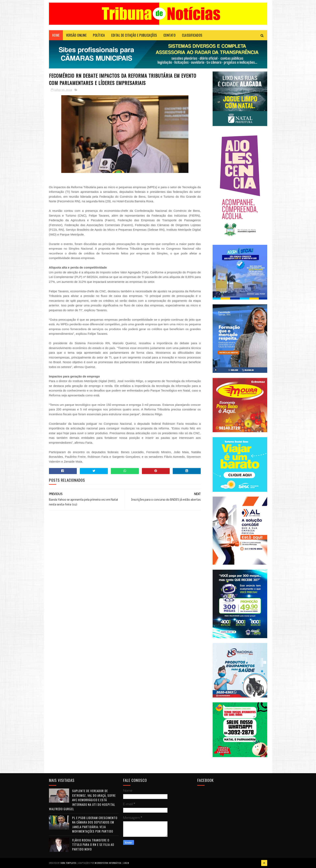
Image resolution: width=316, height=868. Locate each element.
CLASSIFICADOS (192, 35)
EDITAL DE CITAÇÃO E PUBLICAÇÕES (134, 35)
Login (126, 863)
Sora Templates (68, 863)
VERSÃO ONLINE (76, 35)
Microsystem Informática (108, 863)
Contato (170, 35)
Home (56, 35)
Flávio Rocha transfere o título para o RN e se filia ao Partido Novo (93, 845)
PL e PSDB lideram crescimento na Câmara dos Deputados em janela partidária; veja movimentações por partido (95, 825)
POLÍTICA (99, 35)
